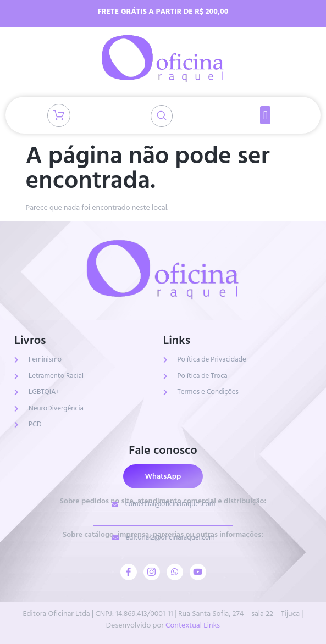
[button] (265, 115)
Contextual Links (193, 625)
